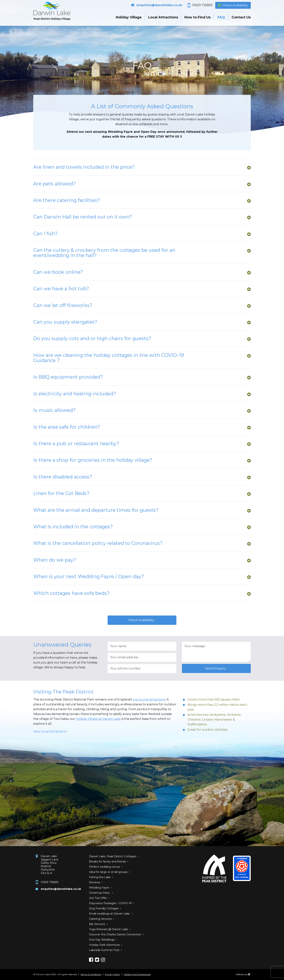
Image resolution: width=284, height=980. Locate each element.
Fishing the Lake (100, 877)
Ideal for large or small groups (108, 872)
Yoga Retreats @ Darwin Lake (109, 929)
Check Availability (235, 5)
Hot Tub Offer (98, 898)
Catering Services (100, 919)
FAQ (221, 17)
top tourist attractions (149, 699)
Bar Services (97, 924)
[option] (142, 67)
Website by (243, 974)
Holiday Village (129, 17)
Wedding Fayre (99, 888)
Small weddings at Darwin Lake (110, 914)
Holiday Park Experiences (137, 974)
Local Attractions (163, 17)
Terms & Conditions (91, 974)
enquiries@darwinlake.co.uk (159, 5)
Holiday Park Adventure (104, 945)
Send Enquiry (215, 668)
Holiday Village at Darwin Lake (98, 719)
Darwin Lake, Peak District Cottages (113, 856)
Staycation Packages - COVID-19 (110, 903)
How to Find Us (197, 17)
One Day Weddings (102, 940)
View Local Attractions (50, 731)
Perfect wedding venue (104, 867)
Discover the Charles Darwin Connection (115, 934)
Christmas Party (100, 893)
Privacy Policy (112, 974)
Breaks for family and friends (107, 862)
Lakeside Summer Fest (104, 950)
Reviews (95, 882)
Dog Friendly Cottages (104, 908)
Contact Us (241, 17)
